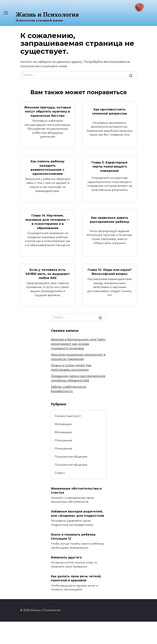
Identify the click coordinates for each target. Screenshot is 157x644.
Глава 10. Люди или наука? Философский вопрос (110, 272)
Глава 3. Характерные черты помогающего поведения (110, 166)
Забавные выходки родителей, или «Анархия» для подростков (77, 513)
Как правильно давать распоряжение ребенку (110, 220)
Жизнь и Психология (47, 15)
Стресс (60, 473)
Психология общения (71, 457)
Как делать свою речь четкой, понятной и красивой (76, 578)
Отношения (63, 440)
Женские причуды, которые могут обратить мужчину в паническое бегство (48, 111)
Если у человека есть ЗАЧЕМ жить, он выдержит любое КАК (48, 274)
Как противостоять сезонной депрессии (110, 111)
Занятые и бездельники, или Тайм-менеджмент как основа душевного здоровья (78, 344)
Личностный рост (68, 416)
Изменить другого (66, 557)
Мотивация (63, 424)
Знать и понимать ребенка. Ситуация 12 (73, 536)
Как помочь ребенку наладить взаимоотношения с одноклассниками (48, 168)
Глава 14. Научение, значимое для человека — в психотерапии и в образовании (48, 222)
